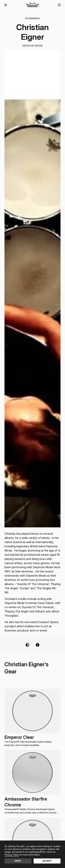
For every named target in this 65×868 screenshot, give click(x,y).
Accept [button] (47, 861)
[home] (33, 5)
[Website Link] (27, 645)
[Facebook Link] (38, 645)
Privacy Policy (12, 855)
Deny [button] (18, 861)
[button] (6, 5)
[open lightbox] (32, 289)
